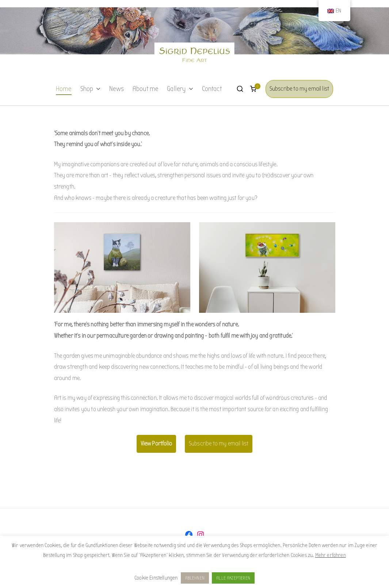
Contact (212, 89)
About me (145, 89)
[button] (97, 89)
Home (64, 89)
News (117, 89)
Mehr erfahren (331, 555)
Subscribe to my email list (299, 89)
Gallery (180, 89)
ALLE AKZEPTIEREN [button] (233, 578)
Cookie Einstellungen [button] (156, 578)
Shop (91, 89)
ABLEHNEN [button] (195, 578)
